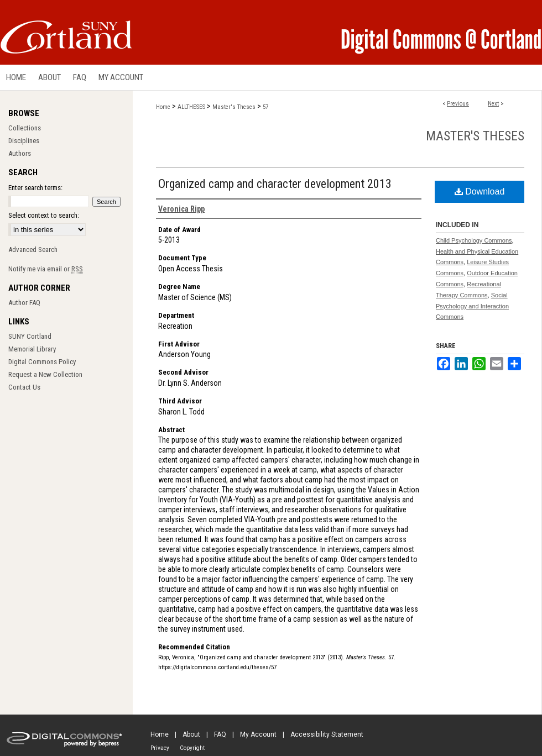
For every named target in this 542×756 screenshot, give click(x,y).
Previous (458, 104)
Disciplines (24, 141)
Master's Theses (234, 107)
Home (163, 107)
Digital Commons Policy (42, 362)
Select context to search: (44, 215)
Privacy (160, 748)
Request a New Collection (45, 374)
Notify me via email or (46, 269)
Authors (20, 153)
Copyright (192, 748)
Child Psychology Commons (474, 240)
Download (480, 191)
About (191, 734)
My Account (258, 734)
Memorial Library (32, 349)
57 (265, 107)
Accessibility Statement (327, 734)
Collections (25, 128)
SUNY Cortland (30, 336)
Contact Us (24, 387)
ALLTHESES (191, 107)
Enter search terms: (35, 188)
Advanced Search (33, 250)
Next (493, 104)
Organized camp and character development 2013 (275, 184)
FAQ (220, 734)
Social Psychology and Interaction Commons (472, 306)
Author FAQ (24, 303)
